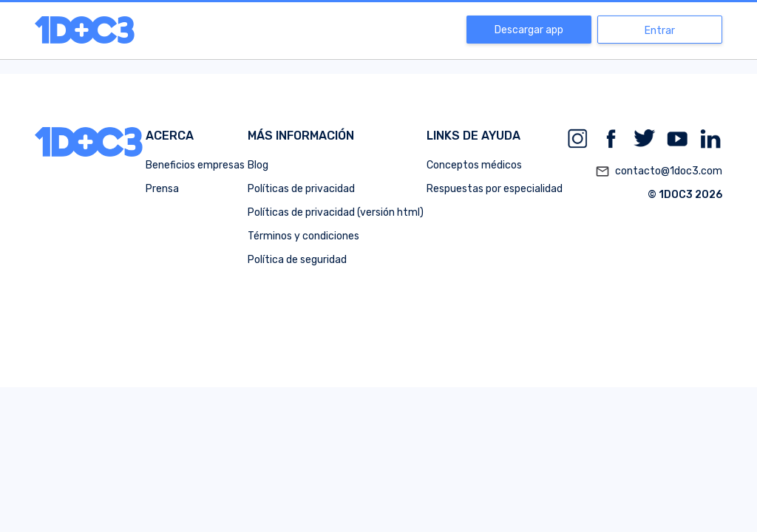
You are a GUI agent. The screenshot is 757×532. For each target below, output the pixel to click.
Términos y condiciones (303, 236)
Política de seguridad (297, 260)
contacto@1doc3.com (659, 171)
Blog (258, 165)
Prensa (162, 189)
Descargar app (529, 30)
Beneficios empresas (195, 165)
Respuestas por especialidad (495, 189)
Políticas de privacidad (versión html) (336, 212)
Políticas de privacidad (301, 189)
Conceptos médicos (474, 165)
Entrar (660, 31)
